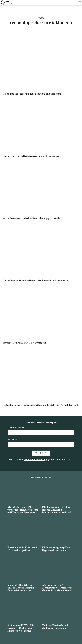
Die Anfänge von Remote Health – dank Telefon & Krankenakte (36, 281)
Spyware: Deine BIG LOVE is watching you (25, 343)
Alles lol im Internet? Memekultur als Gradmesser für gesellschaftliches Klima (57, 588)
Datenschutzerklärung (35, 460)
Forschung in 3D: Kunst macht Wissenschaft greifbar (23, 549)
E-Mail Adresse (16, 428)
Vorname (13, 440)
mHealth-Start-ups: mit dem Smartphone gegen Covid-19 (32, 218)
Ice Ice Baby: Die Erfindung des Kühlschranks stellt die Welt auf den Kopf (40, 405)
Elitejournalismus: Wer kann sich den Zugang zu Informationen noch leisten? (57, 510)
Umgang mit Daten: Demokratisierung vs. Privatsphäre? (32, 156)
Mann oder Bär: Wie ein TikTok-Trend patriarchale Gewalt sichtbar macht (22, 588)
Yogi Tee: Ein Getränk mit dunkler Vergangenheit (55, 627)
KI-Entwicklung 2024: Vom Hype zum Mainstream (56, 549)
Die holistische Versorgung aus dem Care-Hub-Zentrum (32, 94)
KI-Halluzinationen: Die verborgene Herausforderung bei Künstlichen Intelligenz (23, 510)
